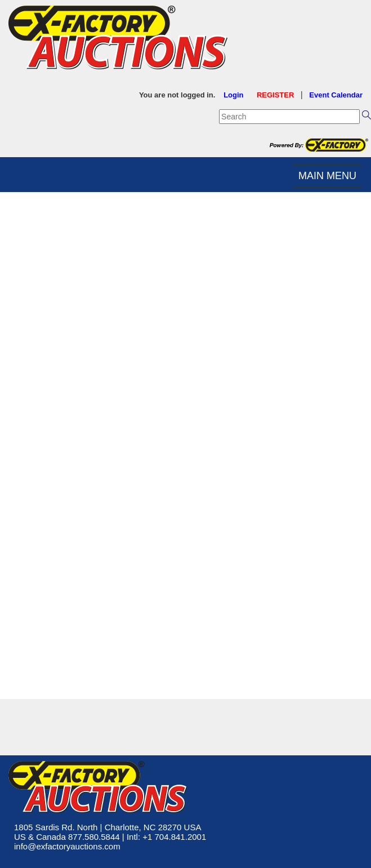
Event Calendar (336, 95)
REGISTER (275, 95)
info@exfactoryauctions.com (67, 846)
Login (233, 95)
